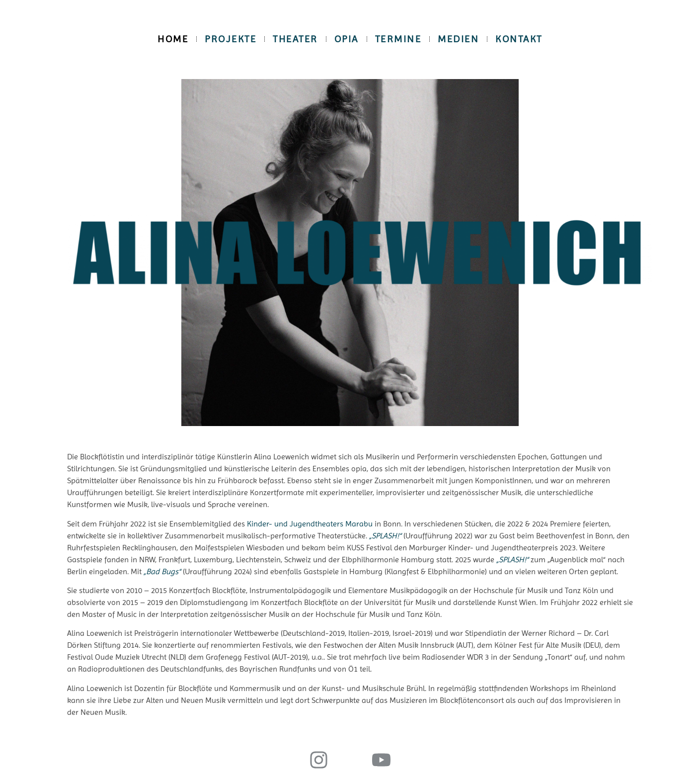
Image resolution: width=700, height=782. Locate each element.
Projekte (231, 39)
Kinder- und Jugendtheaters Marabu (310, 524)
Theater (295, 39)
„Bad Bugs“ (162, 571)
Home (173, 39)
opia (347, 39)
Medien (458, 39)
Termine (398, 39)
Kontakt (519, 39)
